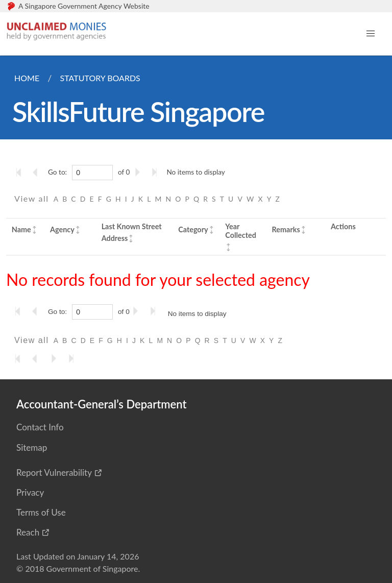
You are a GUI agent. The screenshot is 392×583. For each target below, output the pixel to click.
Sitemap (32, 447)
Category (193, 229)
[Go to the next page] (139, 172)
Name (21, 229)
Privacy (30, 492)
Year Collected (241, 231)
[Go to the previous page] (38, 172)
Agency (62, 229)
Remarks (286, 229)
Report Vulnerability (54, 472)
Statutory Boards (100, 78)
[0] (92, 173)
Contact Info (40, 427)
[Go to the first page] (21, 172)
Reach (28, 532)
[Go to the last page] (157, 172)
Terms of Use (41, 512)
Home (27, 78)
